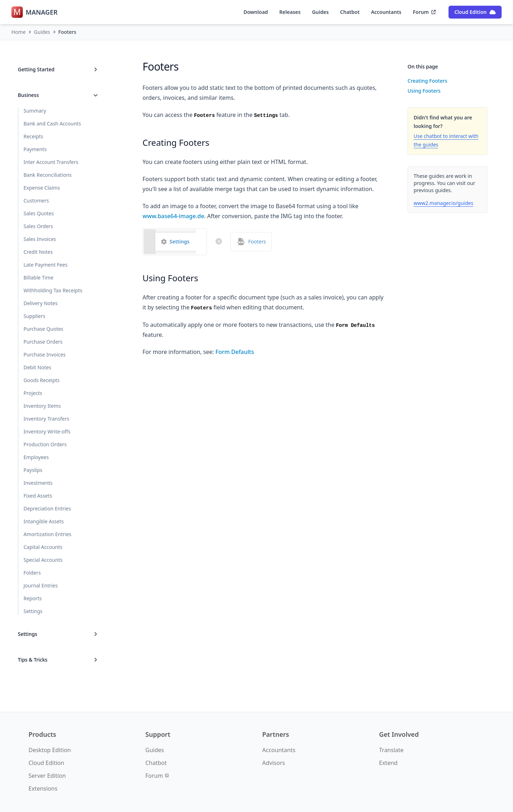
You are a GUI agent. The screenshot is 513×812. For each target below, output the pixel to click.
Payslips (33, 470)
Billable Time (38, 277)
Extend (388, 763)
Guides (320, 12)
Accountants (386, 12)
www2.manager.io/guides (443, 203)
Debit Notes (37, 367)
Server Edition (47, 776)
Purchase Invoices (45, 354)
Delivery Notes (41, 303)
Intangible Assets (44, 521)
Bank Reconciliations (48, 175)
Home (19, 32)
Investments (38, 483)
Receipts (33, 136)
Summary (35, 111)
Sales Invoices (40, 239)
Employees (36, 457)
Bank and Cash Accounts (52, 124)
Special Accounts (43, 560)
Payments (35, 149)
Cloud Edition (475, 12)
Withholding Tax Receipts (53, 290)
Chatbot (350, 12)
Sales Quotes (39, 213)
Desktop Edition (50, 750)
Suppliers (34, 316)
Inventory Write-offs (47, 431)
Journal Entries (41, 585)
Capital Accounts (43, 547)
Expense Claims (42, 188)
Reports (33, 598)
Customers (36, 201)
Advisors (274, 763)
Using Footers (424, 91)
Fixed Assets (38, 496)
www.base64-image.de (173, 216)
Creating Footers (427, 81)
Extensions (43, 788)
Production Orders (45, 444)
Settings (33, 611)
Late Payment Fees (45, 265)
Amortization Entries (47, 534)
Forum (424, 12)
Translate (391, 750)
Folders (32, 573)
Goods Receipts (42, 380)
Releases (290, 12)
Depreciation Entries (47, 508)
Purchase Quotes (43, 329)
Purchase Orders (43, 342)
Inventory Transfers (46, 419)
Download (256, 12)
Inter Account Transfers (51, 162)
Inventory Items (42, 406)
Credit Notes (38, 252)
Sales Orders (38, 226)
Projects (33, 393)
